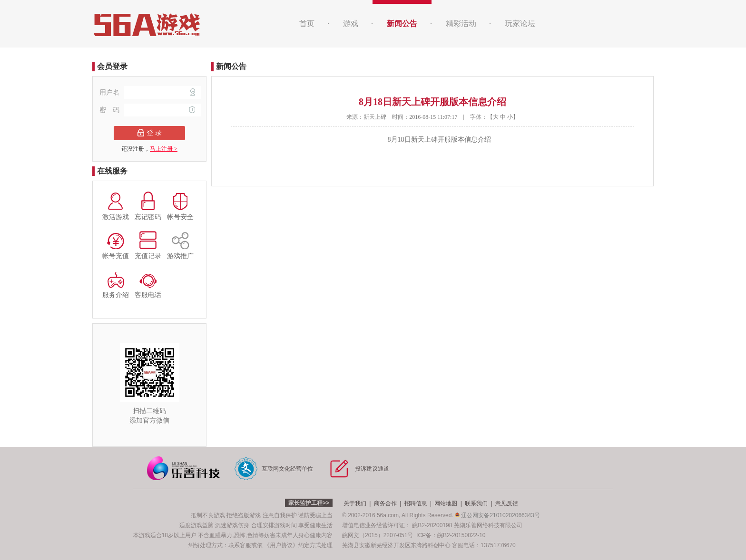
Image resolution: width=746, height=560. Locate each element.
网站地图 (446, 503)
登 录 (150, 133)
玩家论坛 (520, 24)
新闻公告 (402, 24)
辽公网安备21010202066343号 (497, 515)
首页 (307, 24)
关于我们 (355, 503)
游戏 (351, 24)
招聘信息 (416, 503)
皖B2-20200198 (432, 525)
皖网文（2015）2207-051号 (378, 535)
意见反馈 (507, 503)
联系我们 (476, 503)
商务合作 (385, 503)
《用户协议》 (281, 545)
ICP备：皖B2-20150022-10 (451, 535)
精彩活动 (461, 24)
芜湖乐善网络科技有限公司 (488, 525)
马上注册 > (164, 149)
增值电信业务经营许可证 (373, 525)
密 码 (150, 110)
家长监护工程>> (309, 503)
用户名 (150, 92)
